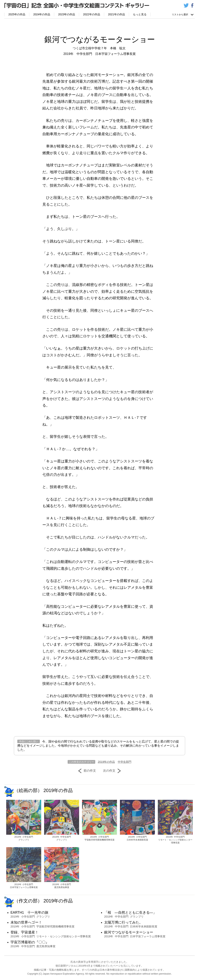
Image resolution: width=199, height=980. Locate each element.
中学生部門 (125, 762)
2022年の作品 (91, 14)
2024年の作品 (42, 14)
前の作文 (90, 771)
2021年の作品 (117, 14)
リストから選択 (180, 15)
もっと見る (140, 14)
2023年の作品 (67, 14)
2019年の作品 (106, 762)
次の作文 (109, 771)
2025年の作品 (17, 14)
